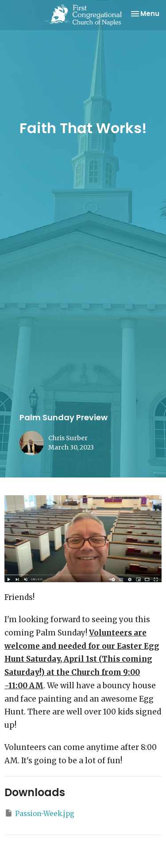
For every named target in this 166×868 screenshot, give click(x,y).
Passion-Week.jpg (39, 813)
